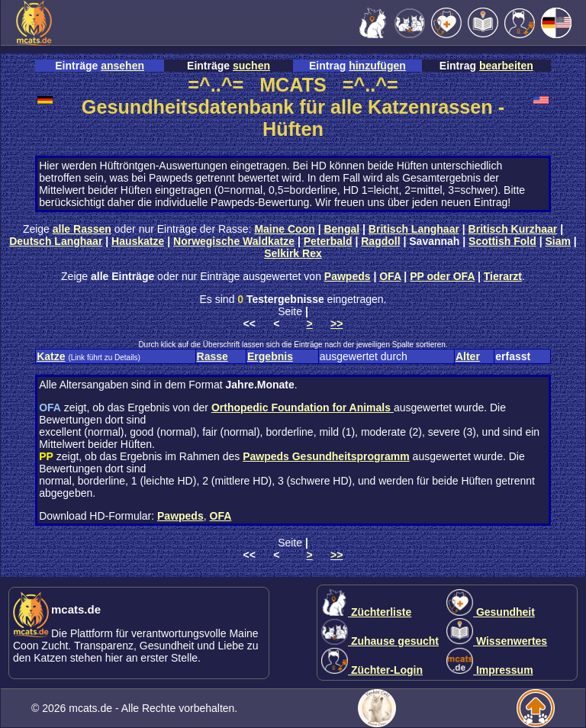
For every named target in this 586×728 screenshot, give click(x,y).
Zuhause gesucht (380, 641)
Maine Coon (284, 229)
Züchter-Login (372, 670)
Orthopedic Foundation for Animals (303, 407)
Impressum (490, 670)
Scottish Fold (502, 241)
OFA (390, 276)
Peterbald (328, 241)
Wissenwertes (497, 641)
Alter (468, 356)
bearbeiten (506, 66)
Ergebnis (270, 356)
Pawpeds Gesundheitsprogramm (326, 456)
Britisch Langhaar (414, 229)
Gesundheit (491, 612)
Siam (557, 241)
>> (336, 324)
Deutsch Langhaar (56, 241)
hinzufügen (377, 66)
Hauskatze (138, 241)
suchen (251, 66)
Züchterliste (366, 612)
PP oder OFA (442, 276)
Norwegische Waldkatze (234, 241)
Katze (51, 356)
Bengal (341, 229)
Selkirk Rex (293, 253)
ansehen (122, 66)
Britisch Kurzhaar (513, 229)
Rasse (213, 356)
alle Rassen (82, 229)
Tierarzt (503, 276)
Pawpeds (348, 276)
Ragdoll (380, 241)
